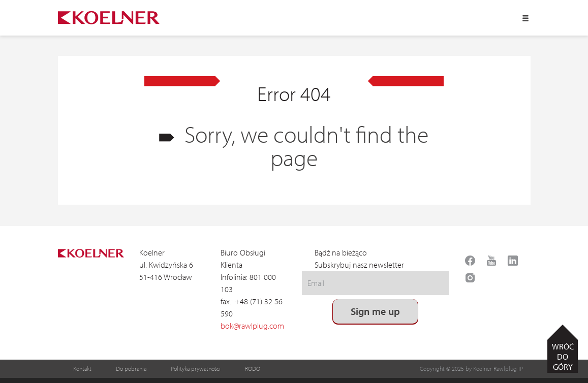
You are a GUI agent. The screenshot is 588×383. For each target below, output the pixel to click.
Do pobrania (131, 369)
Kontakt (82, 369)
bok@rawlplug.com (252, 326)
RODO (253, 369)
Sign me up (376, 311)
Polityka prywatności (196, 369)
